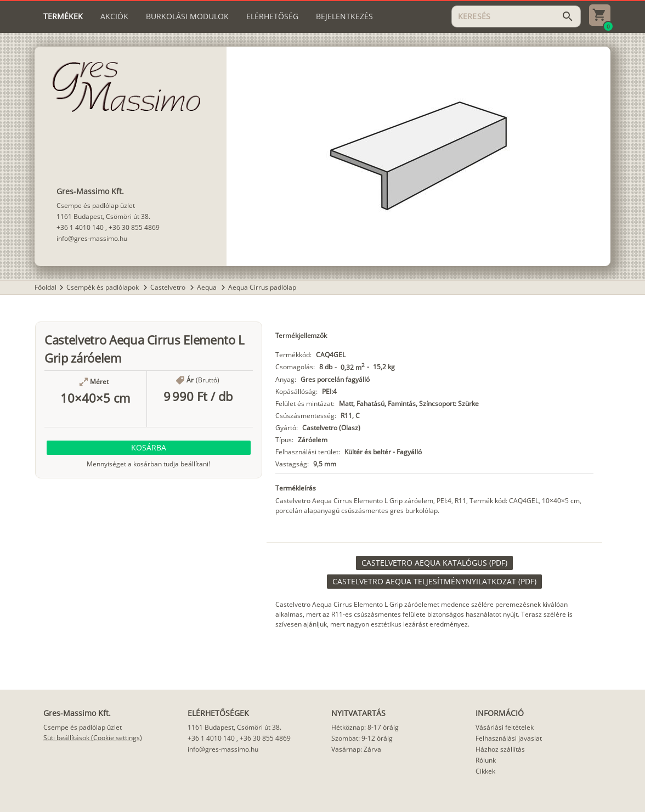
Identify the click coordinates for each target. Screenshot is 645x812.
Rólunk (486, 760)
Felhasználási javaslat (509, 738)
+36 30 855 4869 (134, 227)
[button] (149, 448)
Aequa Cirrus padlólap (262, 287)
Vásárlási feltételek (505, 727)
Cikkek (485, 771)
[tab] (63, 16)
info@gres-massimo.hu (92, 238)
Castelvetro (169, 287)
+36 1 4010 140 (80, 227)
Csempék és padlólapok (103, 287)
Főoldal (46, 287)
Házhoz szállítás (500, 749)
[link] (434, 563)
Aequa (208, 287)
